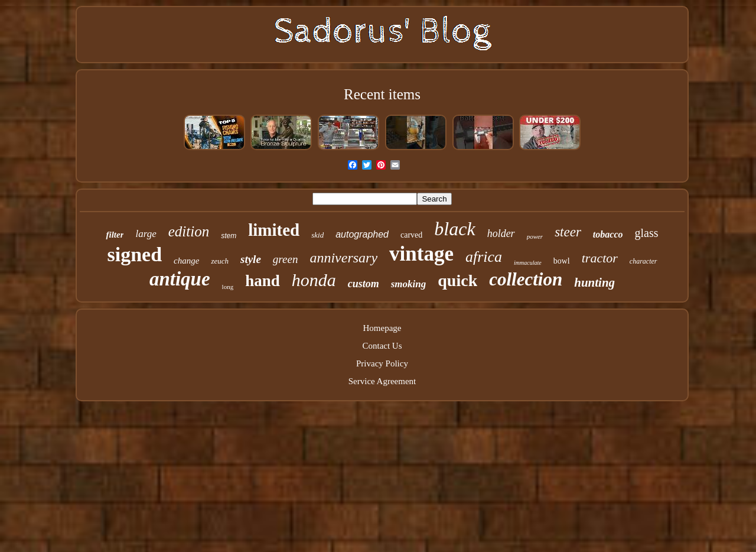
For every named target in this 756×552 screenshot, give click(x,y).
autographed (362, 234)
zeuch (220, 261)
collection (526, 279)
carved (411, 235)
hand (263, 281)
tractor (600, 258)
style (251, 259)
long (228, 287)
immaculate (528, 263)
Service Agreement (382, 381)
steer (568, 232)
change (186, 261)
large (146, 234)
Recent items (382, 94)
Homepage (382, 328)
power (535, 236)
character (643, 261)
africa (484, 257)
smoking (409, 284)
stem (229, 236)
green (286, 259)
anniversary (343, 258)
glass (647, 233)
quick (457, 280)
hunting (594, 283)
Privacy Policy (382, 363)
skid (317, 235)
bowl (562, 261)
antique (180, 279)
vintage (421, 254)
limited (274, 230)
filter (115, 235)
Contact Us (382, 346)
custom (364, 284)
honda (314, 280)
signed (134, 254)
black (454, 229)
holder (501, 233)
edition (189, 231)
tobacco (608, 234)
